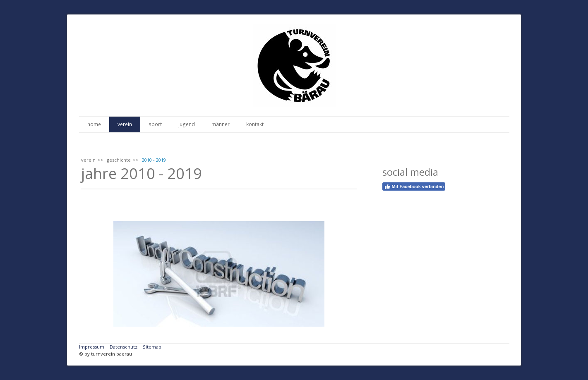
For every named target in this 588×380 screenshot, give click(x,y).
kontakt (255, 124)
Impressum (92, 347)
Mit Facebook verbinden (414, 186)
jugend (187, 124)
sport (155, 124)
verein (125, 124)
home (94, 124)
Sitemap (152, 347)
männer (221, 124)
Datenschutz (124, 347)
